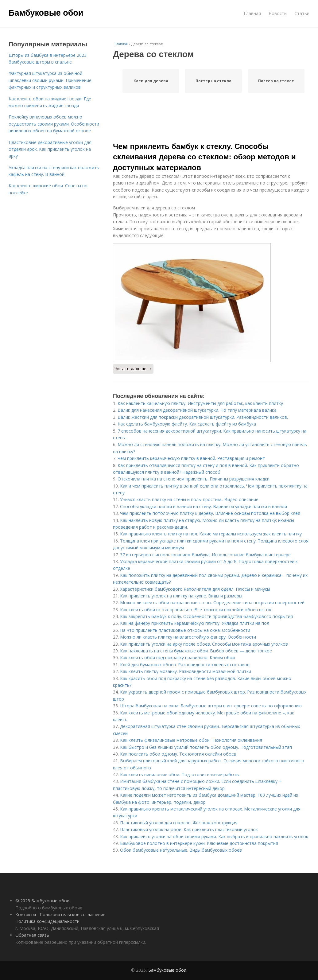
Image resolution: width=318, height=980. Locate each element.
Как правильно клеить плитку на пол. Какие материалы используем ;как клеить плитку (211, 534)
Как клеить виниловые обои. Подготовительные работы (180, 774)
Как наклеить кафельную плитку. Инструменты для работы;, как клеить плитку (200, 403)
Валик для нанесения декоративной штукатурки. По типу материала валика (197, 410)
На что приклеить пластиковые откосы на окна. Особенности (185, 630)
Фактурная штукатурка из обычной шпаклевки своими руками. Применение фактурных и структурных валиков (50, 80)
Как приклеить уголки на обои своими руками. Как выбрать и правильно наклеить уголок (214, 836)
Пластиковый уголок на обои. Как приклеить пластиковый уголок (189, 829)
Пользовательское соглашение (73, 914)
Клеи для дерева (151, 81)
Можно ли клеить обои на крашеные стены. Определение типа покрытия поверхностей (212, 603)
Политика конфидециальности (47, 921)
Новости (278, 13)
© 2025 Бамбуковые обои (42, 901)
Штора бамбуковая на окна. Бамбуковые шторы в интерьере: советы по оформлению (211, 706)
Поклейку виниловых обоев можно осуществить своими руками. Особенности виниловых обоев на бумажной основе (54, 124)
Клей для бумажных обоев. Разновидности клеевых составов (185, 665)
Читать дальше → (133, 369)
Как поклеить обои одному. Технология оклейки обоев (178, 754)
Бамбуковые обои (46, 13)
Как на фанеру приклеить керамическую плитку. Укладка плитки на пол (195, 623)
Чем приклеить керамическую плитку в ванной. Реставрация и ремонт (191, 458)
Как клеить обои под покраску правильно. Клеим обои (177, 657)
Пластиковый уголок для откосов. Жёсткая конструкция (179, 823)
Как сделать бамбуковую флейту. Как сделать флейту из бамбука (187, 424)
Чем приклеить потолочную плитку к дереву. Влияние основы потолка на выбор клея (210, 513)
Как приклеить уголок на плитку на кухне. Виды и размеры (181, 596)
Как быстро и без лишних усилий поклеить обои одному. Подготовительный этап (206, 747)
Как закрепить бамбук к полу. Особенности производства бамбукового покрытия (206, 616)
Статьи (302, 13)
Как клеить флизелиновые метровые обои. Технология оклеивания (191, 740)
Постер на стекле (276, 81)
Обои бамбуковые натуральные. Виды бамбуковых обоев (181, 850)
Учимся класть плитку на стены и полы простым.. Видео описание (189, 499)
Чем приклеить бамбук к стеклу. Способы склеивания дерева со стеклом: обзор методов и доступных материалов (204, 157)
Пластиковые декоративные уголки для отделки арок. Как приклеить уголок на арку (50, 149)
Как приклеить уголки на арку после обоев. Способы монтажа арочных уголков (204, 644)
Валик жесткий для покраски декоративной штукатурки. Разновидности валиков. (203, 417)
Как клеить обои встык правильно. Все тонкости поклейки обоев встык (196, 610)
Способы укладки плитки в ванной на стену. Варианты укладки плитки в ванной (204, 506)
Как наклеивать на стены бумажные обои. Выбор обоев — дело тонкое (196, 651)
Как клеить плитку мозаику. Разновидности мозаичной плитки (186, 671)
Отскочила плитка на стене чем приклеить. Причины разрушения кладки (194, 479)
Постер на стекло (213, 81)
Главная (252, 13)
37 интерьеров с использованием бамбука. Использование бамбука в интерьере (205, 555)
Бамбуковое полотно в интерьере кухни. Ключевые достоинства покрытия (199, 843)
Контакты (26, 914)
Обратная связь (32, 935)
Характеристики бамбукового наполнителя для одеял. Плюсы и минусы (195, 589)
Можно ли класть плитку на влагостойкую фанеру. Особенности (188, 637)
